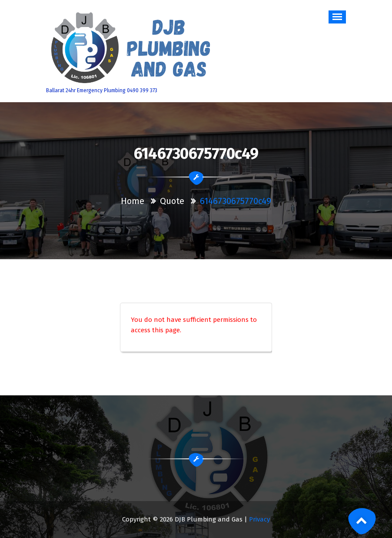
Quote (172, 201)
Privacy (259, 519)
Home (133, 201)
